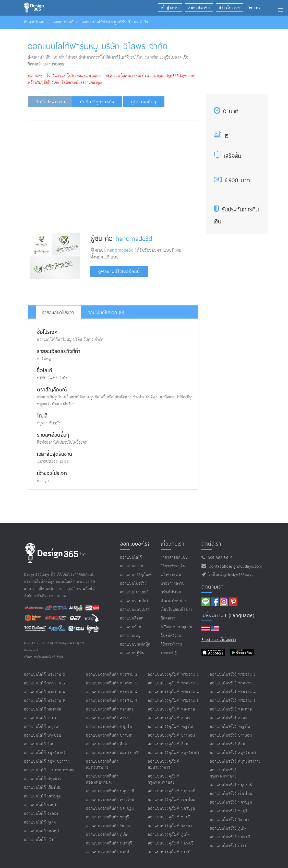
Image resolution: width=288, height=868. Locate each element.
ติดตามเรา (213, 587)
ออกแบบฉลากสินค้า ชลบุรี (108, 817)
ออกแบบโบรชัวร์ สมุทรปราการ (235, 762)
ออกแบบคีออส (132, 618)
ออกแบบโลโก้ (63, 22)
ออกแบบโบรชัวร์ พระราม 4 (233, 692)
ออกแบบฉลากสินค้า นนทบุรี (109, 843)
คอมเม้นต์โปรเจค (106, 312)
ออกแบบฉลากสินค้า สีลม (107, 744)
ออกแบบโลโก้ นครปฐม (43, 796)
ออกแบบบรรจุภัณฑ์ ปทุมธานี (172, 791)
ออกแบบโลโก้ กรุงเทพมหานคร (49, 770)
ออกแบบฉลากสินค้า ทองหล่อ (110, 709)
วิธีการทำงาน (171, 644)
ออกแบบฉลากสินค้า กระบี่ (108, 852)
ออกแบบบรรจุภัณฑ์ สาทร (169, 718)
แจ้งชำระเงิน (171, 575)
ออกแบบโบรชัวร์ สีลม (228, 744)
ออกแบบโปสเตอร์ (134, 592)
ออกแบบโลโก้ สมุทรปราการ (47, 762)
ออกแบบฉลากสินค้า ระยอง (108, 826)
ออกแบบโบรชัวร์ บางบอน (231, 735)
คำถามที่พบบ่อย (174, 601)
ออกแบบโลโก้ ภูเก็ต (40, 822)
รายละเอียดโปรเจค (58, 312)
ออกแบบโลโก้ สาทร (40, 718)
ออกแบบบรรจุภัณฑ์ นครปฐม (172, 809)
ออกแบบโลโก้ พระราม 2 (45, 675)
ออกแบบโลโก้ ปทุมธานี (43, 779)
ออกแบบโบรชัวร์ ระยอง (229, 820)
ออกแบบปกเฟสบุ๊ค (135, 644)
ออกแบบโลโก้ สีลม (39, 744)
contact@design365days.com (234, 566)
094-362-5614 (219, 558)
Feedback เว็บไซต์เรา (219, 640)
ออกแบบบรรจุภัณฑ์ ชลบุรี (169, 817)
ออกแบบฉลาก (132, 566)
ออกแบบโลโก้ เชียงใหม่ (43, 788)
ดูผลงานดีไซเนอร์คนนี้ (119, 271)
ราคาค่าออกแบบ (174, 557)
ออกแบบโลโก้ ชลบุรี (40, 805)
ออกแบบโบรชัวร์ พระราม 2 (233, 675)
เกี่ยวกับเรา (173, 544)
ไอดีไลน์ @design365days (230, 575)
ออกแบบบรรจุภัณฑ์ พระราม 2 (173, 675)
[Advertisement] (123, 140)
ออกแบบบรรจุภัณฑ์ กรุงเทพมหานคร (164, 779)
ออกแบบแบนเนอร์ (135, 610)
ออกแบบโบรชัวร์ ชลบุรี (229, 811)
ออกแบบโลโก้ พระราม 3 (45, 683)
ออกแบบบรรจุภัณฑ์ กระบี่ (169, 852)
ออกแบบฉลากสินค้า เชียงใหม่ (110, 800)
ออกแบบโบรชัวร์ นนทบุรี (230, 837)
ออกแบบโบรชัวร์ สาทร (229, 718)
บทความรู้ (169, 653)
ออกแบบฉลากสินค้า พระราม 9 (112, 701)
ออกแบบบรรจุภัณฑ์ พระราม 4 (173, 692)
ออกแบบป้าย (131, 627)
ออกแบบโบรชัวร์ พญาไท (230, 727)
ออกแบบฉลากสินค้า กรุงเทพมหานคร (102, 779)
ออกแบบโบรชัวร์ (133, 584)
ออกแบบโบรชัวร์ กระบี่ (229, 846)
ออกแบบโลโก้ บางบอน (43, 735)
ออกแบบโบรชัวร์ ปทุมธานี (231, 785)
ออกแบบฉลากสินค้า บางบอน (110, 735)
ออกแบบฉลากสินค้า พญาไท (109, 727)
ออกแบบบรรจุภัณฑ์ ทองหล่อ (171, 709)
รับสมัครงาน (171, 636)
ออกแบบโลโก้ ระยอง (41, 814)
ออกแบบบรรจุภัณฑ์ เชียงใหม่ (172, 800)
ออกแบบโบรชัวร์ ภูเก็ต (228, 828)
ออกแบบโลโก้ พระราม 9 (45, 701)
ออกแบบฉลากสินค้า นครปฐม (110, 809)
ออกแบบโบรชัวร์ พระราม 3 (233, 683)
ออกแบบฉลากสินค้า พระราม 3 (112, 683)
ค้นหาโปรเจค (34, 22)
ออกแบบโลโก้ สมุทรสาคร (45, 753)
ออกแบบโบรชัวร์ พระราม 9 (233, 701)
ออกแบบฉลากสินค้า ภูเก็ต (107, 835)
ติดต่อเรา (168, 618)
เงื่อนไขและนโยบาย (177, 610)
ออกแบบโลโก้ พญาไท (42, 727)
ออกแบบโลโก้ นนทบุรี (42, 831)
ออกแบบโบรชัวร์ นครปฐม (231, 802)
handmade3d (134, 238)
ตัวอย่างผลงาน (173, 584)
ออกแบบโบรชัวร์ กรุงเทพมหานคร (223, 773)
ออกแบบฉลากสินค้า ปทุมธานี (110, 791)
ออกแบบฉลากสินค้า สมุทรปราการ (102, 765)
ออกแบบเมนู (130, 636)
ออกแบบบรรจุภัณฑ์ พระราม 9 (173, 701)
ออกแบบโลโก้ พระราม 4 (45, 692)
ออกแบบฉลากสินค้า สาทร (107, 718)
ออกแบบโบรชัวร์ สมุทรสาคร (233, 753)
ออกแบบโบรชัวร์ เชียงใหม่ (231, 794)
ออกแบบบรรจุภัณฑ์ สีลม (168, 744)
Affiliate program (177, 627)
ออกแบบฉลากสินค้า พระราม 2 (112, 675)
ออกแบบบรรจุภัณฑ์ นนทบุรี (171, 843)
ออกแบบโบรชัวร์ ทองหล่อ (231, 709)
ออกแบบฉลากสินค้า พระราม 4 (112, 692)
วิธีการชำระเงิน (173, 566)
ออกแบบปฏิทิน (132, 653)
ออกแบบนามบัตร (134, 601)
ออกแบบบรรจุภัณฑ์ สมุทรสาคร (174, 753)
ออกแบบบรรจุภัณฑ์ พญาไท (171, 727)
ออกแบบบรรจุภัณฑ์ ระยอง (170, 826)
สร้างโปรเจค (171, 592)
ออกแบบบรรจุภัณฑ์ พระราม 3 (173, 683)
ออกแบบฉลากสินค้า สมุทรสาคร (112, 753)
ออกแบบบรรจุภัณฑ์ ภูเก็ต (169, 835)
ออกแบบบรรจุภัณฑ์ (136, 575)
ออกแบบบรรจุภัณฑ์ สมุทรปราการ (164, 765)
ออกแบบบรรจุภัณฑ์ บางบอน (171, 735)
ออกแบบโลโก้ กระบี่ (40, 840)
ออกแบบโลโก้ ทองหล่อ (43, 709)
